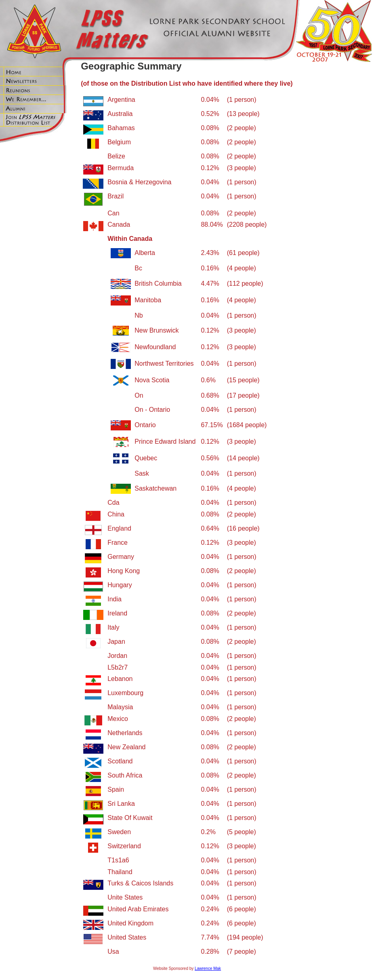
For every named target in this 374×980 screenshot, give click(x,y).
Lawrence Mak (208, 968)
